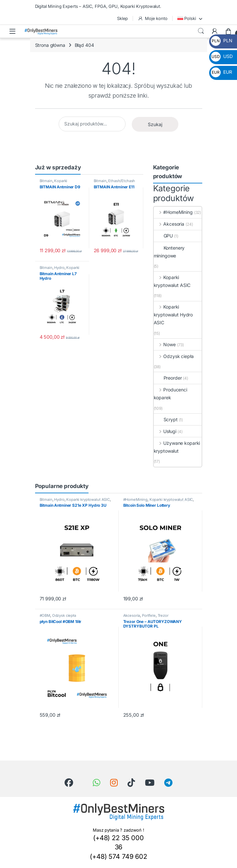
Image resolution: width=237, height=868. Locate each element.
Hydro (59, 268)
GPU (163, 236)
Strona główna (50, 45)
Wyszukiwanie (201, 31)
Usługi (165, 431)
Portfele (149, 615)
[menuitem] (190, 18)
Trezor (163, 615)
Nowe (165, 344)
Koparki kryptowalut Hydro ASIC (173, 315)
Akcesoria (169, 224)
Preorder (168, 378)
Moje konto (152, 19)
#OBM (45, 615)
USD (222, 56)
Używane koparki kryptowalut (177, 447)
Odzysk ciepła (174, 356)
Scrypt (166, 419)
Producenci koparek (170, 394)
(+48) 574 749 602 (118, 857)
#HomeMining (173, 212)
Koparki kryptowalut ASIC (54, 183)
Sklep (122, 18)
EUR (221, 72)
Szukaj (155, 124)
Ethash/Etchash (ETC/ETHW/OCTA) (115, 183)
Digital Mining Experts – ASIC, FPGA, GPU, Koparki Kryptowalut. (98, 6)
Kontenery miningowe (169, 252)
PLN (221, 40)
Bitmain (46, 181)
